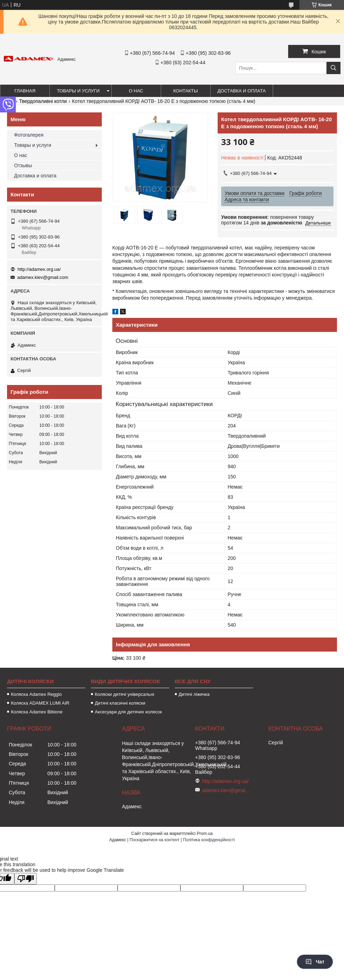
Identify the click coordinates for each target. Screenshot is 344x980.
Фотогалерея (29, 135)
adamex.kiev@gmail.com (43, 277)
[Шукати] (333, 68)
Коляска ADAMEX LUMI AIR (40, 703)
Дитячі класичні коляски (120, 703)
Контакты (185, 91)
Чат (315, 962)
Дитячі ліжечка (194, 694)
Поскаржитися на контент (154, 840)
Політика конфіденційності (209, 840)
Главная (25, 91)
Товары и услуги (78, 91)
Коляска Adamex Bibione (37, 712)
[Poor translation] (26, 879)
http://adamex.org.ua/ (39, 269)
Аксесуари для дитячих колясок (128, 712)
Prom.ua (205, 834)
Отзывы (23, 165)
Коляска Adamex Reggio (36, 694)
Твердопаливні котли (43, 101)
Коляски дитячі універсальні (124, 694)
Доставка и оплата (242, 91)
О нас (136, 91)
